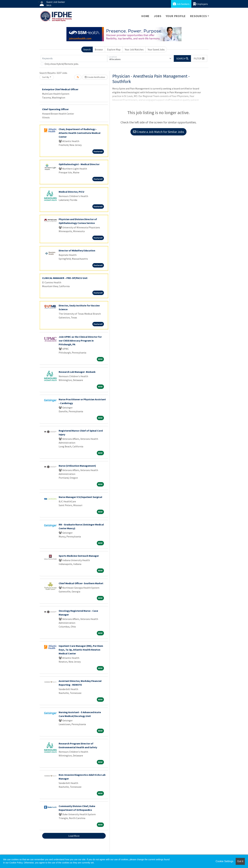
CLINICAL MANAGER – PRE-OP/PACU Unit (65, 278)
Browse (99, 49)
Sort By (46, 77)
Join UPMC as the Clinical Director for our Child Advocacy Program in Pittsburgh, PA (80, 341)
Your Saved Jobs (156, 49)
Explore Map (114, 49)
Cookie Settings (224, 861)
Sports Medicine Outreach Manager (79, 556)
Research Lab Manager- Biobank (77, 372)
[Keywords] (74, 58)
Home (145, 16)
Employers (201, 4)
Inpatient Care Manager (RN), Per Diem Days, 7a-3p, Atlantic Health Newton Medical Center (81, 650)
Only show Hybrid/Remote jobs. (62, 64)
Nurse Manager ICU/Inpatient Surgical (80, 497)
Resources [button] (198, 16)
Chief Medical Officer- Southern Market (81, 583)
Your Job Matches (134, 49)
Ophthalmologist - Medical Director (79, 164)
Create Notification (95, 77)
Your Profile (176, 16)
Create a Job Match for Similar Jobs (158, 132)
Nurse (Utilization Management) (77, 466)
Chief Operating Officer (55, 109)
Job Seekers (181, 4)
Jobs (158, 16)
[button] (199, 58)
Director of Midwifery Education (77, 250)
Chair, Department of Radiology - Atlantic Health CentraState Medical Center (80, 133)
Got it (240, 861)
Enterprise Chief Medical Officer (60, 89)
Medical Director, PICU (71, 192)
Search (87, 49)
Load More (74, 836)
